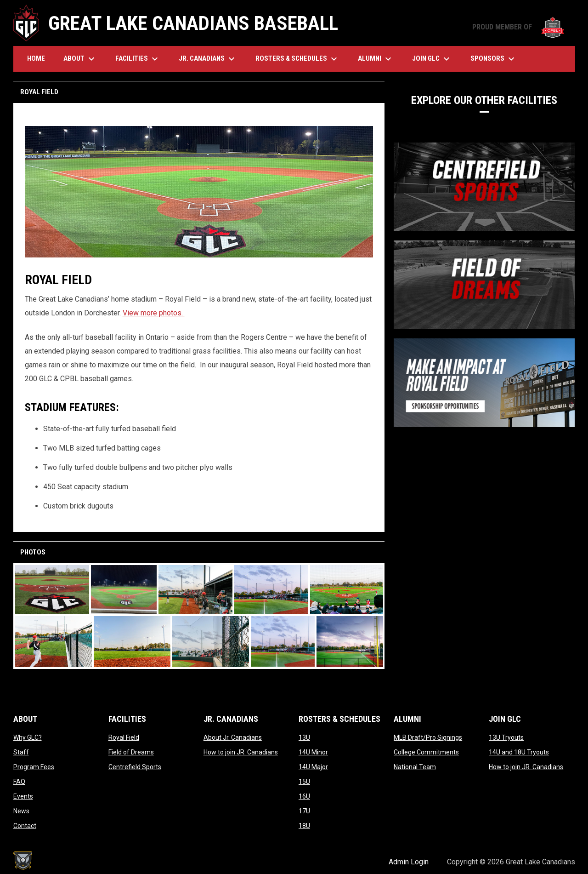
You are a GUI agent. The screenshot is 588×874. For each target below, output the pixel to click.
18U (304, 826)
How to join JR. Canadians (241, 752)
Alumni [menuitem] (376, 59)
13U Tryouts (506, 737)
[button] (52, 590)
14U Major (313, 767)
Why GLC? (28, 737)
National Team (415, 767)
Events (23, 796)
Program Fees (34, 767)
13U (304, 737)
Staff (21, 752)
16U (304, 796)
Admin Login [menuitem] (409, 862)
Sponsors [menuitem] (494, 59)
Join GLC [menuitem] (432, 59)
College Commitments (426, 752)
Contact (25, 826)
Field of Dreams (131, 752)
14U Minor (313, 752)
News (21, 811)
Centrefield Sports (135, 767)
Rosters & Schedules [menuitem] (297, 59)
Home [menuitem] (36, 58)
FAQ (19, 782)
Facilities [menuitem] (138, 59)
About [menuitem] (80, 59)
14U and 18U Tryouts (519, 752)
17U (304, 811)
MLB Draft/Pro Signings (428, 737)
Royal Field (124, 737)
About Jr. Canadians (233, 737)
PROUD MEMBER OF (519, 27)
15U (304, 782)
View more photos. (154, 313)
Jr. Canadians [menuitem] (208, 59)
